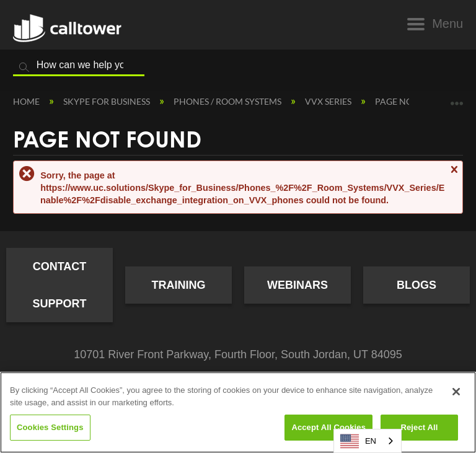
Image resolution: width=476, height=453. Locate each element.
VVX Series (329, 101)
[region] (238, 412)
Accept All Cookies (328, 427)
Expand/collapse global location (457, 99)
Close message (454, 175)
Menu (447, 24)
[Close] (456, 392)
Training (179, 285)
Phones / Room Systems (228, 101)
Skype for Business (108, 101)
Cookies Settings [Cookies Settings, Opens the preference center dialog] (50, 427)
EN (358, 441)
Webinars (297, 285)
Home (27, 101)
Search (24, 68)
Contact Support (59, 285)
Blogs (416, 285)
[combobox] (368, 441)
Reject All (419, 427)
